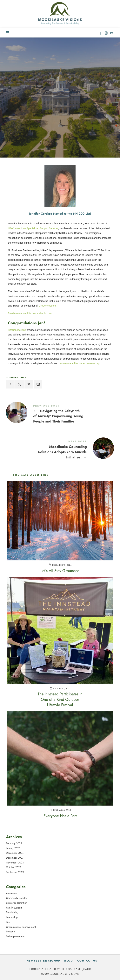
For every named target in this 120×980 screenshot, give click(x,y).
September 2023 (15, 872)
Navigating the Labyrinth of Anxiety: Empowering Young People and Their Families (60, 415)
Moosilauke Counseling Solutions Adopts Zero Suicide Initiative (60, 450)
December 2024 (15, 853)
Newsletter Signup (43, 961)
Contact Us (87, 961)
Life (8, 922)
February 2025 (14, 843)
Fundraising (12, 912)
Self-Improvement (15, 936)
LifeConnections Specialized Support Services (33, 228)
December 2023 (15, 858)
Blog (69, 961)
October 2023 (13, 867)
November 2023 (15, 862)
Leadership (12, 917)
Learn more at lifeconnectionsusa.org (79, 363)
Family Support (14, 907)
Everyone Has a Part (60, 816)
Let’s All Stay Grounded (60, 571)
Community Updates (17, 898)
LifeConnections (47, 306)
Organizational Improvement (21, 927)
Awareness (12, 893)
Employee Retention (17, 903)
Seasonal (11, 932)
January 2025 (13, 848)
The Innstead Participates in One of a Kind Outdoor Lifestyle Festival (60, 700)
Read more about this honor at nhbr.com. (30, 313)
